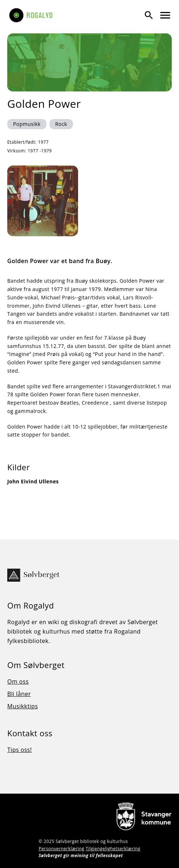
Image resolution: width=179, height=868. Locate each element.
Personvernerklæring (61, 849)
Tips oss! (20, 750)
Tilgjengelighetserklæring (113, 849)
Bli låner (19, 694)
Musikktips (23, 706)
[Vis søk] (149, 15)
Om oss (18, 681)
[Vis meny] (165, 15)
